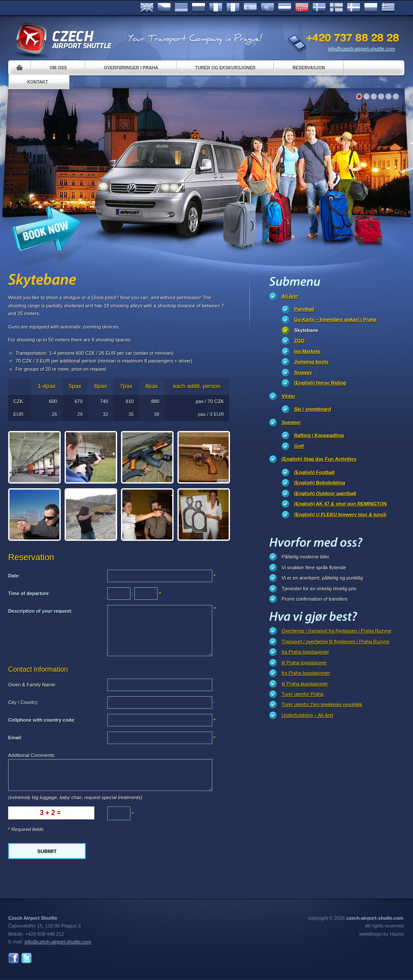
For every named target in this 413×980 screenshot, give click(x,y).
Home (20, 68)
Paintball (304, 309)
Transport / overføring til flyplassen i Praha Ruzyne (336, 642)
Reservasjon (309, 68)
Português (267, 8)
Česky (164, 8)
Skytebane (306, 330)
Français (216, 8)
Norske (302, 8)
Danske (354, 8)
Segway (303, 372)
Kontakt (38, 82)
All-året (290, 296)
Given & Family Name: (32, 685)
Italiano (233, 8)
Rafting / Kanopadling (319, 435)
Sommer (291, 422)
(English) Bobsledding (320, 483)
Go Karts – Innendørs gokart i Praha (335, 319)
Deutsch (181, 8)
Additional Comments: (32, 755)
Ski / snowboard (313, 409)
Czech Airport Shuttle (63, 39)
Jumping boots (311, 362)
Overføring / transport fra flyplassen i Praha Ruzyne (337, 631)
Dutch (285, 8)
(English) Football (314, 472)
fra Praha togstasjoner (305, 652)
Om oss (58, 68)
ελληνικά (388, 8)
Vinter (289, 396)
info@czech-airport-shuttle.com (362, 49)
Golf (299, 446)
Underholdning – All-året (307, 715)
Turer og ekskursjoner (225, 68)
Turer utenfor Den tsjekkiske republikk (322, 704)
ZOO (299, 341)
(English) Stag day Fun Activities (319, 459)
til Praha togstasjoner (304, 663)
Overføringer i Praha (131, 68)
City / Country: (23, 702)
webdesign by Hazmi (381, 934)
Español (250, 8)
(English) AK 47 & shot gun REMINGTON (340, 504)
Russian (199, 8)
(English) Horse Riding (320, 383)
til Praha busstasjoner (305, 684)
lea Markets (307, 351)
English (147, 8)
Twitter (26, 958)
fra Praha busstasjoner (306, 673)
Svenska (319, 8)
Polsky (371, 8)
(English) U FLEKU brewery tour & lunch (340, 515)
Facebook (14, 958)
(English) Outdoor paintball (325, 493)
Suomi (336, 8)
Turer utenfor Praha (303, 694)
